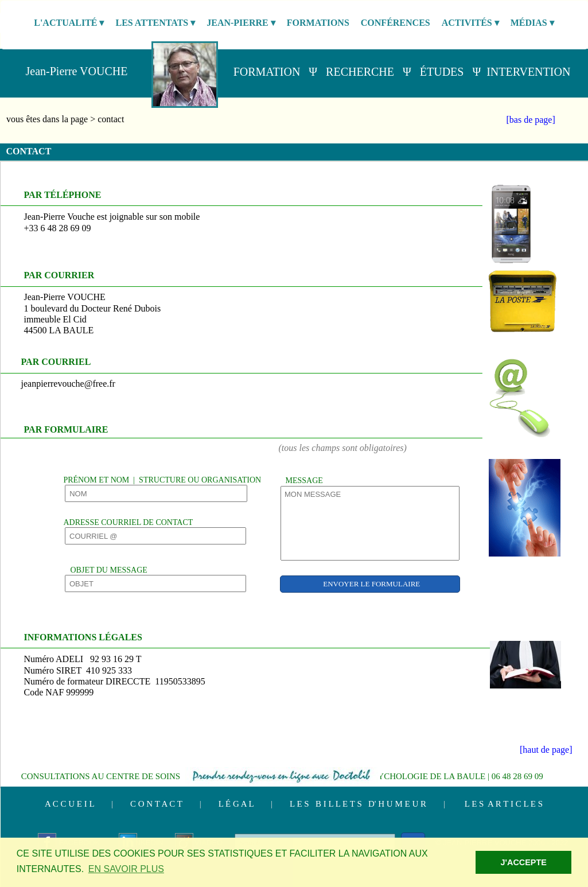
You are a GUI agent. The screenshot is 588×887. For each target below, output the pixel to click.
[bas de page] (531, 120)
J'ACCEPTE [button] (524, 862)
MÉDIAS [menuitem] (532, 23)
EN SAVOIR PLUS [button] (126, 869)
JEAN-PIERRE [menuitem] (241, 23)
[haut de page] (546, 750)
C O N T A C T (156, 804)
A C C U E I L (69, 804)
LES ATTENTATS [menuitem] (155, 23)
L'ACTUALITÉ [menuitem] (69, 23)
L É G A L (236, 804)
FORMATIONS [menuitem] (318, 23)
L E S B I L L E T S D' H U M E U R (358, 804)
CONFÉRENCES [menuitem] (396, 23)
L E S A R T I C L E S (504, 804)
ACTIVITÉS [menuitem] (470, 23)
